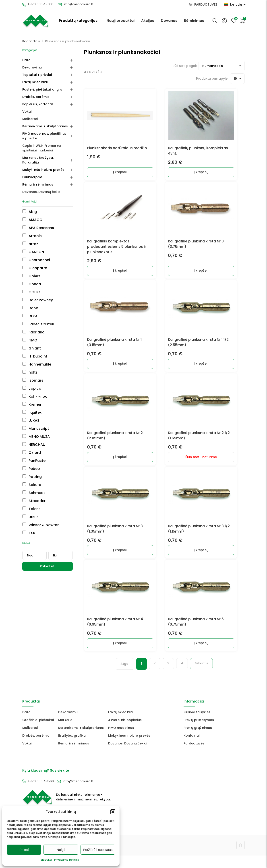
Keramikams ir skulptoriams (45, 126)
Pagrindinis (31, 41)
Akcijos (148, 21)
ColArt (31, 271)
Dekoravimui (32, 67)
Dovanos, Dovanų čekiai (42, 187)
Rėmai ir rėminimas (38, 180)
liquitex (32, 408)
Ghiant (32, 344)
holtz (30, 368)
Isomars (33, 376)
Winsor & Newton (41, 520)
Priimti (24, 850)
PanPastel (34, 456)
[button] (113, 812)
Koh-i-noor (36, 392)
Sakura (32, 480)
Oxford (32, 448)
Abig (30, 207)
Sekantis (196, 676)
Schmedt (34, 488)
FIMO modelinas (121, 740)
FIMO (30, 336)
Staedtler (34, 496)
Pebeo (31, 464)
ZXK (29, 528)
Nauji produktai (121, 21)
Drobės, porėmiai (36, 97)
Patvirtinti (52, 562)
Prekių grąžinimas (198, 740)
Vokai (27, 112)
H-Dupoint (35, 352)
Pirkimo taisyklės (197, 725)
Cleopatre (35, 263)
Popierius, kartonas (38, 104)
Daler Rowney (38, 295)
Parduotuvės (194, 756)
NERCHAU (34, 440)
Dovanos (169, 21)
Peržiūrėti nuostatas (98, 850)
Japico (32, 384)
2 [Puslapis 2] (149, 676)
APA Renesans (38, 223)
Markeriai (66, 732)
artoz (30, 239)
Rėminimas (194, 21)
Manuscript (36, 424)
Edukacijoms (32, 172)
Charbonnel (36, 255)
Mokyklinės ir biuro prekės (43, 165)
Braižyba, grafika (72, 748)
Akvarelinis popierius (125, 732)
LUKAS (31, 416)
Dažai (27, 60)
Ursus (30, 512)
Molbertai (30, 119)
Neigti (61, 850)
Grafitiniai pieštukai (38, 732)
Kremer (32, 400)
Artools (32, 231)
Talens (31, 504)
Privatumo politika (67, 860)
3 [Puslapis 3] (163, 676)
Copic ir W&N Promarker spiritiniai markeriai (50, 148)
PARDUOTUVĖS (206, 4)
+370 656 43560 (41, 4)
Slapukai (46, 860)
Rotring (32, 472)
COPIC (31, 287)
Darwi (30, 303)
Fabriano (33, 328)
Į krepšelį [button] (125, 174)
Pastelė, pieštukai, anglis (42, 89)
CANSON (33, 247)
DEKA (30, 311)
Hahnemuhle (37, 360)
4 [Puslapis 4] (177, 676)
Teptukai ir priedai (37, 75)
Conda (32, 279)
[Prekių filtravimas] (202, 66)
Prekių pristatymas (199, 732)
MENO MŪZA (36, 432)
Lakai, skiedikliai (35, 82)
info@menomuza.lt (79, 4)
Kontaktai (191, 748)
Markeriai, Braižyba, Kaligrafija (47, 158)
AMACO (32, 215)
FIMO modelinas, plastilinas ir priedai (46, 136)
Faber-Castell (38, 319)
